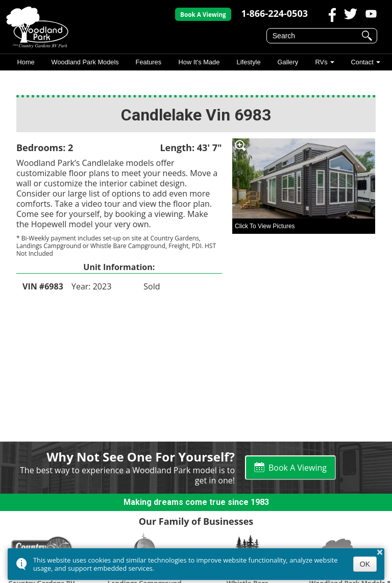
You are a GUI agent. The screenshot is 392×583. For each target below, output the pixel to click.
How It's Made (199, 62)
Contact (362, 62)
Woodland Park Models (85, 62)
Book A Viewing (203, 14)
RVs (321, 62)
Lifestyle (248, 62)
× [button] (380, 552)
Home (26, 62)
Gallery (288, 62)
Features (149, 62)
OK (365, 564)
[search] (315, 36)
